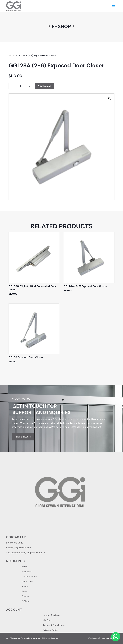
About (25, 587)
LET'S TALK (22, 437)
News (24, 591)
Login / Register (52, 615)
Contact (26, 596)
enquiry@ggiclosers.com (19, 548)
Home (25, 567)
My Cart (47, 620)
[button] (110, 98)
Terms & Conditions (54, 625)
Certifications (29, 577)
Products (27, 572)
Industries (27, 582)
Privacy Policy (51, 630)
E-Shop (26, 601)
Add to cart (45, 86)
